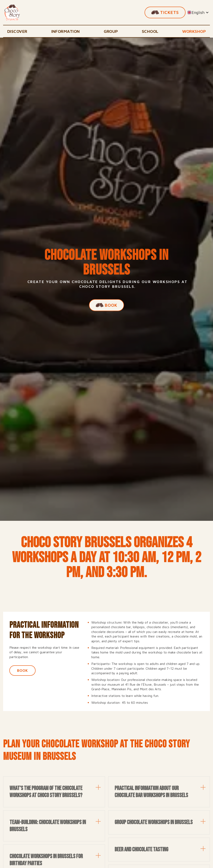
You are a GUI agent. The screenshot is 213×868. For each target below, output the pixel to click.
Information (66, 31)
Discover (17, 31)
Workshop (194, 31)
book (22, 670)
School (150, 31)
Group (111, 31)
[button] (198, 12)
